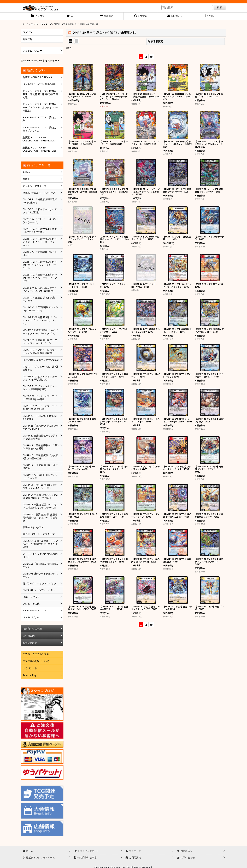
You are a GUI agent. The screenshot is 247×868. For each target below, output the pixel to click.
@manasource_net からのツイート (40, 61)
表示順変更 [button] (155, 41)
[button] (209, 16)
